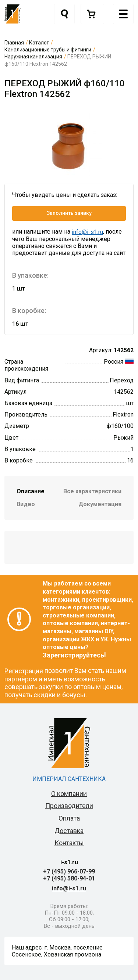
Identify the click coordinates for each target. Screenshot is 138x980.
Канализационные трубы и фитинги (48, 50)
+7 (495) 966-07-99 (69, 871)
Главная (14, 43)
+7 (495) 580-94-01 (69, 878)
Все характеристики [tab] (92, 491)
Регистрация (24, 671)
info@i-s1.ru (87, 232)
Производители (69, 806)
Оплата (69, 818)
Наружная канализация (33, 57)
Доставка (69, 831)
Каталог (39, 43)
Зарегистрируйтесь (73, 655)
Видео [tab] (26, 504)
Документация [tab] (100, 504)
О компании (69, 794)
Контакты (69, 843)
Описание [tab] (31, 491)
